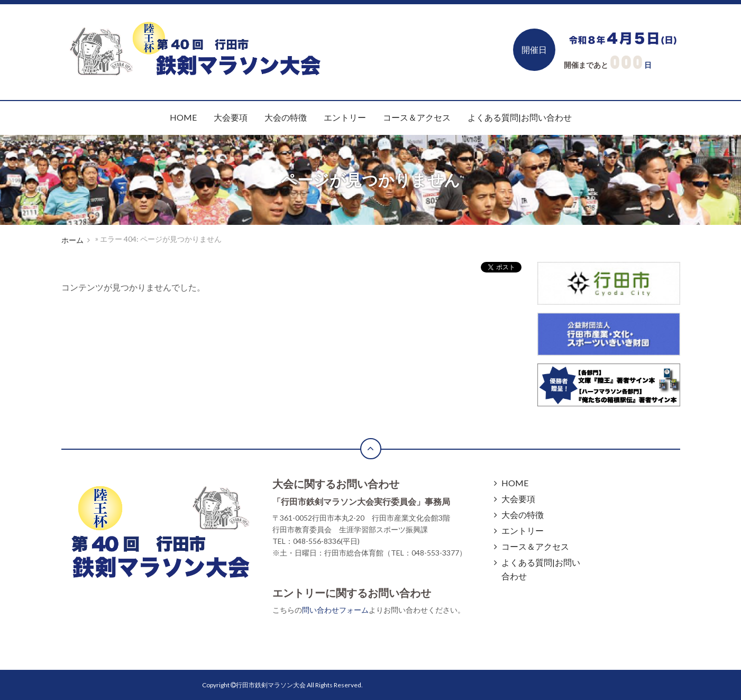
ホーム (72, 240)
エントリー (345, 117)
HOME (183, 117)
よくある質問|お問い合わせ (520, 117)
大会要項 (231, 117)
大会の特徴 (286, 117)
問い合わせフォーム (335, 610)
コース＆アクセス (417, 117)
